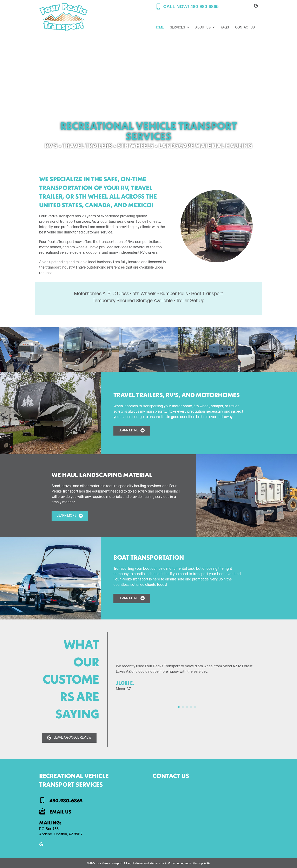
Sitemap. (198, 863)
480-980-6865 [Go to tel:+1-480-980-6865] (66, 801)
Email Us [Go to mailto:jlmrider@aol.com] (60, 812)
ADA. (207, 863)
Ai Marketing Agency (178, 863)
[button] (188, 7)
